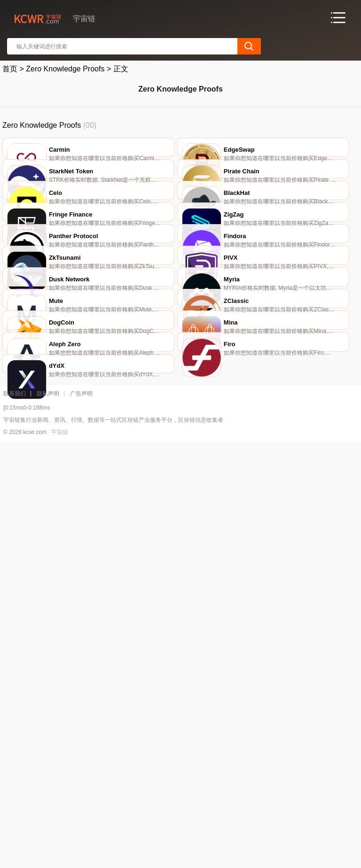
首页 (10, 69)
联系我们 (15, 816)
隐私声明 (48, 816)
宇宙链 (60, 854)
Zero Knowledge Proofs (65, 69)
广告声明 (81, 816)
